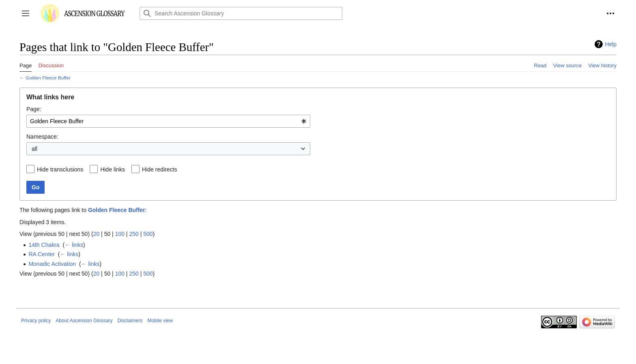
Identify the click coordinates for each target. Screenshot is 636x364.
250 (134, 234)
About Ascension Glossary (84, 321)
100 (120, 234)
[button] (26, 13)
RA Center (42, 254)
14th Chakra (44, 245)
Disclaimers (130, 321)
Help (611, 44)
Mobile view (160, 321)
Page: (34, 109)
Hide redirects (159, 169)
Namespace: (42, 137)
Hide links (113, 169)
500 (148, 234)
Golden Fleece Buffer (48, 78)
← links (74, 245)
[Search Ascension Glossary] (241, 13)
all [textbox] (34, 149)
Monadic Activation (52, 264)
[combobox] (168, 121)
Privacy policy (36, 321)
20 (97, 234)
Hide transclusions (60, 169)
